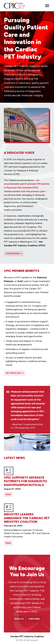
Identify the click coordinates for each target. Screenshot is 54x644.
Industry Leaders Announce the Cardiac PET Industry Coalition (27, 518)
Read (8, 494)
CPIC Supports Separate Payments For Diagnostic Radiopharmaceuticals (26, 481)
